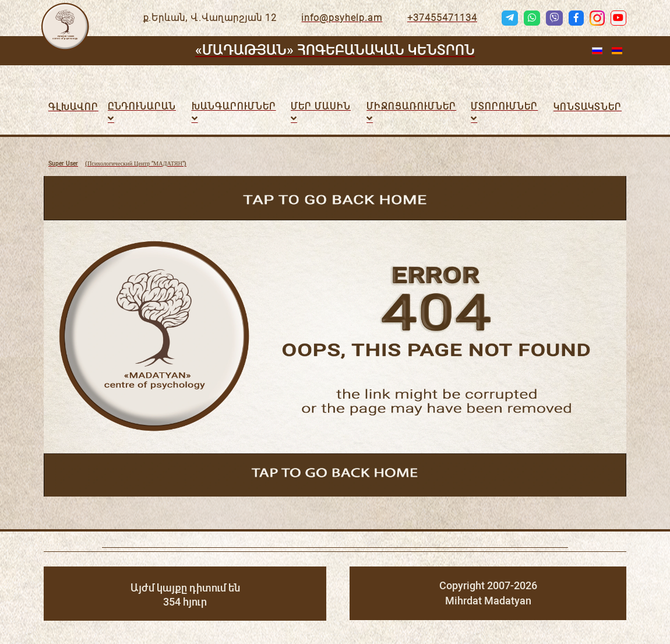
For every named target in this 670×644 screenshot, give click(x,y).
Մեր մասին (321, 106)
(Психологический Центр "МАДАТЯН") (117, 164)
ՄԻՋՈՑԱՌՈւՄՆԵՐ (411, 106)
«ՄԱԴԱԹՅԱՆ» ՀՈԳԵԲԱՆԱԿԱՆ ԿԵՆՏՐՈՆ (335, 50)
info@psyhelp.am (342, 18)
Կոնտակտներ (588, 107)
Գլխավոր (73, 107)
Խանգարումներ (234, 106)
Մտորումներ (504, 106)
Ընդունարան (142, 106)
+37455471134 (442, 18)
